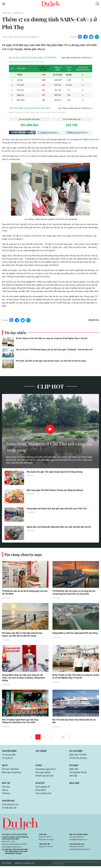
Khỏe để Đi (41, 792)
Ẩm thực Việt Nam (10, 770)
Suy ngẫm (41, 752)
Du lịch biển (76, 752)
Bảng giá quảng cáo (25, 865)
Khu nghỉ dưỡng (43, 773)
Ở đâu (39, 766)
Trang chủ (6, 13)
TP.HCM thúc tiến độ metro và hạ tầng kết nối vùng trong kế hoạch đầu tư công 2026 (74, 593)
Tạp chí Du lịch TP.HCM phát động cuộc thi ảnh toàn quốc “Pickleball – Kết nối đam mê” (54, 350)
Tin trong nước (9, 755)
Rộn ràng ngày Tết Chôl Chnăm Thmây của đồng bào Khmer (55, 490)
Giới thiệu (7, 865)
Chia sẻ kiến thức (44, 795)
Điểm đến (74, 770)
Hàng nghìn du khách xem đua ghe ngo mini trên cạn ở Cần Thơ (57, 509)
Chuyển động (18, 13)
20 (63, 738)
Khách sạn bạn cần (45, 777)
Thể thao (6, 795)
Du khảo (74, 766)
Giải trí (6, 784)
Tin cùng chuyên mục (23, 554)
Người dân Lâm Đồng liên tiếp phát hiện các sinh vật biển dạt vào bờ (59, 527)
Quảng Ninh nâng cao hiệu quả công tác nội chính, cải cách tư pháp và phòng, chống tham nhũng (24, 678)
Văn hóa (6, 788)
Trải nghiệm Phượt (78, 773)
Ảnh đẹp (73, 777)
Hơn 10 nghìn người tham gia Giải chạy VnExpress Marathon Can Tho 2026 (20, 722)
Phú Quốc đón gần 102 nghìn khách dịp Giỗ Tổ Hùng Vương (55, 472)
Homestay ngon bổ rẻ (46, 770)
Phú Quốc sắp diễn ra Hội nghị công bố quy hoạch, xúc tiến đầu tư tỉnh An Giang (51, 361)
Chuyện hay (8, 802)
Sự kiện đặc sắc (9, 810)
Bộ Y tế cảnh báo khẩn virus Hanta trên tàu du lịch (74, 722)
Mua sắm (74, 784)
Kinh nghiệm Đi (43, 788)
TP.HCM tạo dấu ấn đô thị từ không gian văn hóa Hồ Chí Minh (25, 593)
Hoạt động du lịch (10, 806)
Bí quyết (40, 784)
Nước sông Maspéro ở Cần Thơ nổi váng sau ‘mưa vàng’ (48, 447)
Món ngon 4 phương (11, 773)
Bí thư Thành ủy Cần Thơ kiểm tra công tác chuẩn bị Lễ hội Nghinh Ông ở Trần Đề (52, 338)
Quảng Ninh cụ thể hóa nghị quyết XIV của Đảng (75, 633)
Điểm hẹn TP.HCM (78, 755)
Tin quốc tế (7, 759)
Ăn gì (5, 766)
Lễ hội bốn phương (78, 759)
